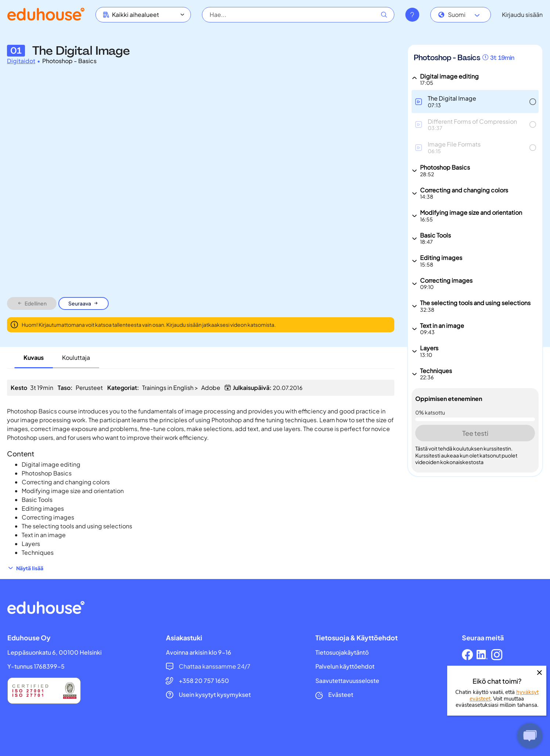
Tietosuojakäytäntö (342, 652)
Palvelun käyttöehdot (345, 666)
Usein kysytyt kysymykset (215, 695)
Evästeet (341, 695)
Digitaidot (21, 61)
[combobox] (461, 15)
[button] (475, 101)
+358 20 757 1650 (204, 681)
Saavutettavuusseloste (347, 681)
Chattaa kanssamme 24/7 (215, 666)
